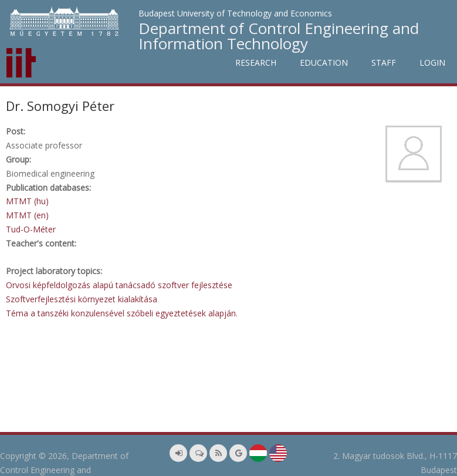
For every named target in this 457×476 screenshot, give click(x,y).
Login (432, 63)
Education (324, 63)
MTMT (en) (27, 215)
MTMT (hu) (27, 201)
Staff (384, 63)
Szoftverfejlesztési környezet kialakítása (82, 299)
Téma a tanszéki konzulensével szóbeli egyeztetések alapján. (122, 313)
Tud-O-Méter (31, 229)
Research (256, 63)
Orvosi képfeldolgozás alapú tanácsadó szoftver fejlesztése (119, 285)
